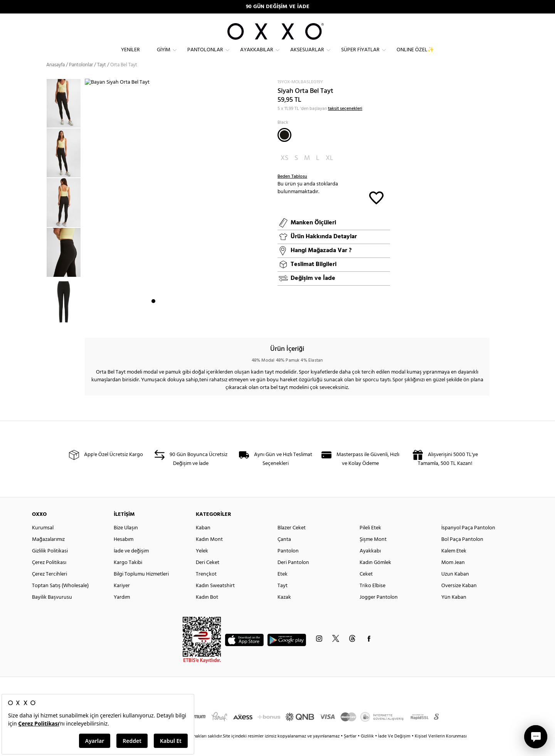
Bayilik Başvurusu (52, 611)
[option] (66, 117)
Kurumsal (43, 542)
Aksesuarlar (307, 56)
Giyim (164, 56)
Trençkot (206, 588)
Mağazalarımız (48, 553)
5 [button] (181, 320)
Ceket (366, 588)
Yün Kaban (454, 611)
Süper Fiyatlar (360, 56)
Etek (283, 588)
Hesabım (124, 553)
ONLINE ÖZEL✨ (415, 56)
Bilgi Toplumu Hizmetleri (141, 588)
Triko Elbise (373, 600)
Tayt (283, 600)
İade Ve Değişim (394, 750)
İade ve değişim (131, 565)
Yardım (122, 611)
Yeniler (130, 56)
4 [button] (174, 320)
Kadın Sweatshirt (215, 600)
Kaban (203, 542)
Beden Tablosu (292, 190)
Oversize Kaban (459, 600)
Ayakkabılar (257, 56)
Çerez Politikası (49, 577)
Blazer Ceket (292, 542)
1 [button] (153, 320)
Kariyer (122, 600)
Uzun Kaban (455, 588)
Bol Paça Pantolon (462, 553)
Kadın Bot (207, 611)
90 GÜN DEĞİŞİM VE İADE (278, 7)
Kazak (284, 611)
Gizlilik (368, 750)
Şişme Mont (373, 553)
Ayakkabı (370, 565)
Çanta (284, 553)
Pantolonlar (205, 56)
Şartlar (351, 750)
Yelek (202, 565)
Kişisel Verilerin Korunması (441, 750)
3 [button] (167, 320)
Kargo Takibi (128, 577)
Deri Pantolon (293, 577)
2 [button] (160, 320)
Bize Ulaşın (126, 542)
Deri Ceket (208, 577)
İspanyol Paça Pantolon (468, 542)
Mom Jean (453, 577)
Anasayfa (55, 79)
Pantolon (288, 565)
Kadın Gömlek (375, 577)
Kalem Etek (454, 565)
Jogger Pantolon (379, 611)
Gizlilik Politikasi (50, 565)
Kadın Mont (209, 553)
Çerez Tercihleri (50, 588)
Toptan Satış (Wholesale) (60, 600)
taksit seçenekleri (345, 123)
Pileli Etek (370, 542)
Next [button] (89, 212)
